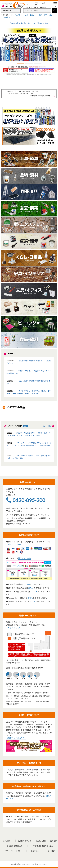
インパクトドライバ (21, 15)
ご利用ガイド (8, 841)
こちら (27, 584)
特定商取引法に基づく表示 (43, 846)
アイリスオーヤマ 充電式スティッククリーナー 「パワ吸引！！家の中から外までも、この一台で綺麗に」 (29, 445)
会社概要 (51, 851)
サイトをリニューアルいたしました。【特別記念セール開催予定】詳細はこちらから (29, 392)
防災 (41, 15)
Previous (2, 44)
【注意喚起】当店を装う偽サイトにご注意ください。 (29, 23)
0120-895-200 (26, 500)
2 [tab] (29, 63)
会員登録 (54, 841)
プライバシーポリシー (14, 851)
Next (56, 44)
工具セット (33, 15)
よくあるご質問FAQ (14, 846)
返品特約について (24, 841)
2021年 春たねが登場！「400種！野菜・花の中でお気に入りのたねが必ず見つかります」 (28, 434)
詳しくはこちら (14, 544)
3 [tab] (38, 63)
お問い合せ (35, 851)
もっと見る (49, 426)
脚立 (51, 15)
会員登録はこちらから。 (16, 738)
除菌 (46, 15)
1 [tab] (21, 63)
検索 (54, 11)
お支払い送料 (41, 841)
